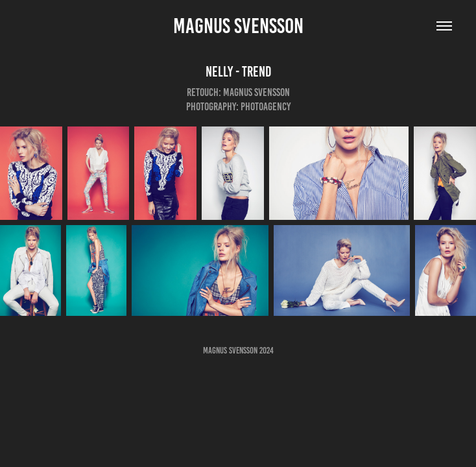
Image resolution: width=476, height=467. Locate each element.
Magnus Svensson (238, 26)
